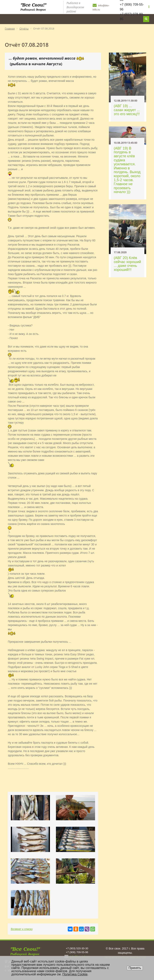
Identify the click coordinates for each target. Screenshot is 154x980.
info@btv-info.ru (101, 7)
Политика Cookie (75, 974)
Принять (135, 968)
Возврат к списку (22, 929)
